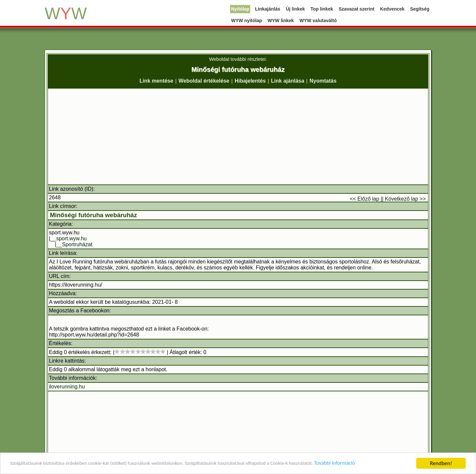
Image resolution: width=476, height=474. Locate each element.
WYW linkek (281, 20)
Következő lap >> (405, 199)
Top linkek (322, 9)
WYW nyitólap (246, 20)
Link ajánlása (288, 81)
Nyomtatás (323, 81)
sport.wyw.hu (71, 238)
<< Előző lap (364, 199)
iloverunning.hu (67, 387)
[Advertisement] (238, 137)
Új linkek (296, 9)
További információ (375, 464)
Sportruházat (77, 244)
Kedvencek (392, 9)
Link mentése (156, 81)
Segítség (420, 9)
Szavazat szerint (357, 9)
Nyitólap (240, 9)
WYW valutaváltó (318, 20)
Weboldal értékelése (204, 81)
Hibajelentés (250, 81)
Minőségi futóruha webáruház (93, 215)
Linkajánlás (267, 9)
